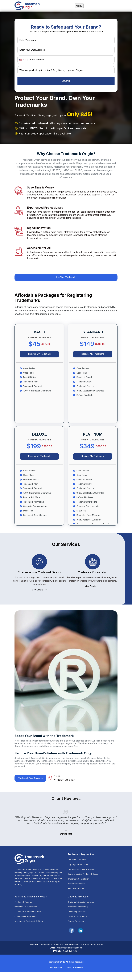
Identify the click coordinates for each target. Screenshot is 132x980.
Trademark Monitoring (79, 914)
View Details (39, 595)
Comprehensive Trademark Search (85, 880)
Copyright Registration (79, 870)
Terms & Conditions (74, 975)
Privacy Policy (55, 975)
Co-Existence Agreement (27, 924)
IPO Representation (77, 890)
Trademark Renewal (24, 909)
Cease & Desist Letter (79, 924)
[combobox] (23, 60)
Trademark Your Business (32, 784)
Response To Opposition (27, 914)
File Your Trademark (66, 278)
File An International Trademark (83, 875)
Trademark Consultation (80, 885)
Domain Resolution (77, 929)
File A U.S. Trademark (78, 865)
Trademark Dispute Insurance (82, 909)
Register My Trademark (39, 356)
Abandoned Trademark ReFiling (30, 929)
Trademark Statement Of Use (29, 919)
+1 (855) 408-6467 (70, 785)
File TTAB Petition (77, 895)
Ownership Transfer (78, 919)
